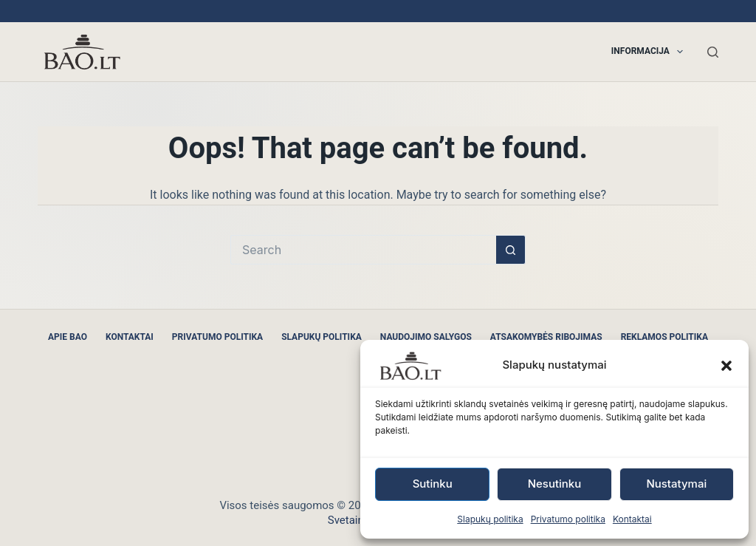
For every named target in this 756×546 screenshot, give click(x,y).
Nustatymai (676, 484)
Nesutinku (555, 484)
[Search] (713, 52)
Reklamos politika (664, 337)
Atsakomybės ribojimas (546, 337)
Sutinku (433, 484)
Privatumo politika (568, 519)
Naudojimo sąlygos (426, 337)
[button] (726, 366)
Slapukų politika (490, 519)
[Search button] (511, 250)
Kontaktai (632, 519)
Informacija (650, 52)
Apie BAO (68, 337)
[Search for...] (363, 250)
